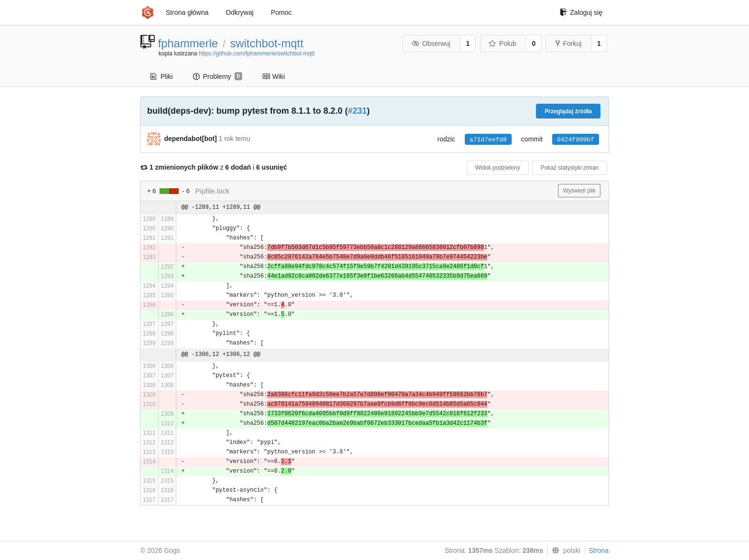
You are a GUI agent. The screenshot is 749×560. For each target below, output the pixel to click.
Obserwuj (431, 43)
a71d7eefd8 (488, 140)
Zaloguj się (581, 12)
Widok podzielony (498, 168)
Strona (599, 550)
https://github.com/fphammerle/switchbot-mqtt (257, 54)
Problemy (218, 76)
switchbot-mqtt (267, 43)
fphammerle (188, 43)
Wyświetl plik (579, 191)
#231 (357, 111)
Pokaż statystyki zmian (570, 168)
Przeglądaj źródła (568, 111)
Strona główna (187, 12)
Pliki (162, 76)
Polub (503, 43)
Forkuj (568, 43)
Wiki (273, 76)
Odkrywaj (240, 12)
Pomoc (281, 12)
